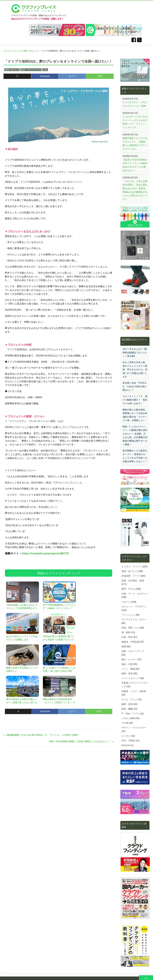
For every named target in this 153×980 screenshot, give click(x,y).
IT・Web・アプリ (130, 714)
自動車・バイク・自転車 (134, 691)
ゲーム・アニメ (129, 699)
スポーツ (126, 602)
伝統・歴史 (127, 637)
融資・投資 (127, 704)
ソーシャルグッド (130, 678)
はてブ (72, 76)
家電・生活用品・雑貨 (133, 581)
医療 (124, 647)
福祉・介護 (127, 664)
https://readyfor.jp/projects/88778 (45, 553)
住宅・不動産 (128, 741)
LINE (100, 76)
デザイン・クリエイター (134, 728)
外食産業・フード (130, 576)
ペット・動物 (128, 669)
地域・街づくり (12, 70)
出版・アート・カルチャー (135, 594)
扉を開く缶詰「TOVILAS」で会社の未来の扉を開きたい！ (135, 386)
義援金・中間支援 (130, 642)
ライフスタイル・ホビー (134, 619)
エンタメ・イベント (132, 567)
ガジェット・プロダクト (134, 606)
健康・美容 (127, 674)
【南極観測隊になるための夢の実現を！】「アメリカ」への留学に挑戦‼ (42, 735)
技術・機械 (127, 709)
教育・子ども (128, 589)
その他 (125, 723)
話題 (45, 70)
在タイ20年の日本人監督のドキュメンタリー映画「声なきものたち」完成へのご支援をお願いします (135, 369)
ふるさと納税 (128, 718)
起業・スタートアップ (31, 70)
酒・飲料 (126, 632)
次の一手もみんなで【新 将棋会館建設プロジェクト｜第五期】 (135, 353)
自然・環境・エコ (130, 628)
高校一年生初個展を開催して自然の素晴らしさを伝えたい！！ (80, 741)
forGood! (126, 745)
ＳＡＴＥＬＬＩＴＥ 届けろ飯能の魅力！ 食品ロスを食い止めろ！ (135, 400)
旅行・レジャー (129, 659)
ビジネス (126, 736)
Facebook (45, 76)
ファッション (128, 615)
